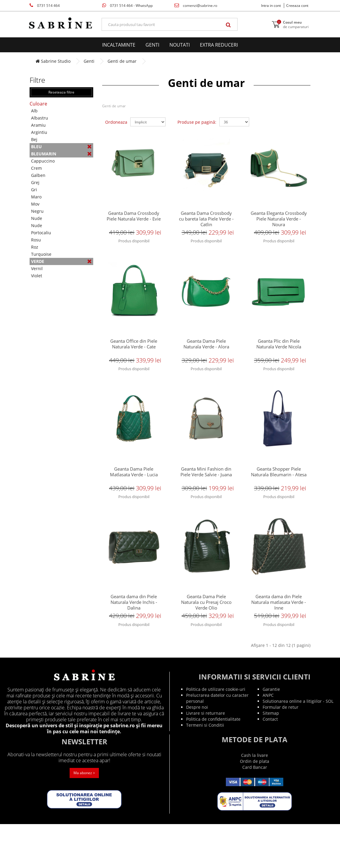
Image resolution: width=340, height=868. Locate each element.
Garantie (271, 733)
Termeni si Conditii (205, 769)
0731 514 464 (45, 6)
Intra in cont (271, 6)
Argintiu (39, 132)
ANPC (268, 739)
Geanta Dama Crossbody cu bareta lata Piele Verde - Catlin (206, 220)
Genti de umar (122, 61)
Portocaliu (41, 233)
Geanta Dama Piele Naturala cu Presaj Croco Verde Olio (206, 637)
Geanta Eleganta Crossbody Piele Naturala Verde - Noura (279, 220)
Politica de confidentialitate (213, 763)
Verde (61, 261)
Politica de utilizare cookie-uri (216, 733)
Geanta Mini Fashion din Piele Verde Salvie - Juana (206, 495)
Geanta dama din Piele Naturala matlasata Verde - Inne (279, 637)
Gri (34, 190)
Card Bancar (255, 811)
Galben (38, 175)
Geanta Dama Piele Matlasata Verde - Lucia (134, 495)
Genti (152, 45)
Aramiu (38, 125)
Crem (36, 168)
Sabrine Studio (53, 61)
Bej (34, 139)
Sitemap (271, 757)
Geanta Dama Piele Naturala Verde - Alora (206, 356)
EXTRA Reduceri (219, 45)
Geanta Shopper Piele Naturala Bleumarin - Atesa (279, 498)
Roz (35, 247)
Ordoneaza (116, 122)
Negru (37, 211)
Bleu (61, 147)
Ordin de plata (255, 805)
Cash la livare (255, 799)
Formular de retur (281, 751)
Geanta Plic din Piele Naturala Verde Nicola (279, 356)
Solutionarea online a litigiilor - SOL (298, 745)
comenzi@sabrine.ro (196, 6)
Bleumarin (61, 154)
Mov (35, 204)
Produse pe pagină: (197, 122)
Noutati (180, 45)
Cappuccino (43, 161)
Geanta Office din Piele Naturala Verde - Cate (134, 356)
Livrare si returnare (206, 757)
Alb (34, 111)
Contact (270, 763)
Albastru (40, 118)
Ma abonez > (84, 817)
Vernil (37, 268)
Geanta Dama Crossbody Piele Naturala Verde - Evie (134, 217)
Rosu (36, 240)
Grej (35, 182)
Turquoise (41, 254)
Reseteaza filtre (61, 92)
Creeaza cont (297, 6)
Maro (36, 197)
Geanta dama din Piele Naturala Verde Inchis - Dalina (134, 637)
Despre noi (197, 751)
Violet (37, 276)
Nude (37, 218)
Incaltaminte (119, 45)
